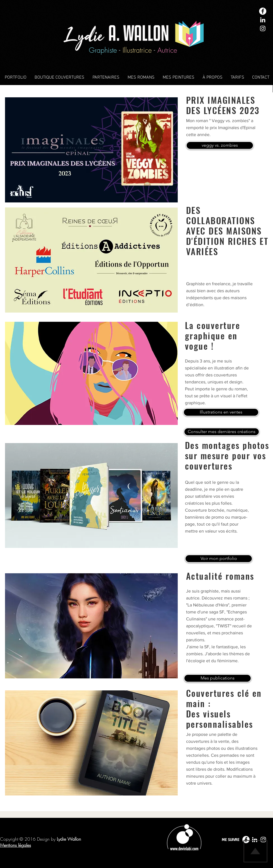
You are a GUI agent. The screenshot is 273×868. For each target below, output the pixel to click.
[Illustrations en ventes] (221, 412)
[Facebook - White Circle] (263, 11)
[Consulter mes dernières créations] (222, 432)
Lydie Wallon (69, 839)
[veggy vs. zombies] (220, 145)
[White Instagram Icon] (263, 28)
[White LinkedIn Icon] (263, 20)
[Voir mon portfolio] (219, 559)
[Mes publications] (218, 678)
